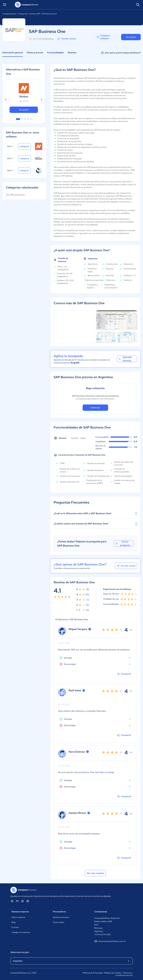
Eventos (15, 927)
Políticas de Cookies (113, 973)
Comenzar (95, 408)
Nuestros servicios (61, 917)
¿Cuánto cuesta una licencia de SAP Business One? (95, 524)
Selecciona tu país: (20, 952)
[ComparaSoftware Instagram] (28, 901)
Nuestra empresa (20, 912)
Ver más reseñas (95, 873)
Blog (14, 922)
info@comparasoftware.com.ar (110, 941)
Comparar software (103, 37)
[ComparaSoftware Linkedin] (12, 901)
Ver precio (131, 37)
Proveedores (59, 912)
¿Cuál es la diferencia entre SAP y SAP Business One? (95, 513)
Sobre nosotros (18, 917)
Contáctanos (101, 912)
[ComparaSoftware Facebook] (22, 901)
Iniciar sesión (59, 922)
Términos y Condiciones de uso (124, 974)
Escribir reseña (66, 39)
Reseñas (72, 53)
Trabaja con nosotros (21, 932)
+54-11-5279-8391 (102, 934)
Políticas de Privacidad (93, 973)
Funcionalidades (55, 53)
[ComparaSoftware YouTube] (17, 901)
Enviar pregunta (123, 544)
